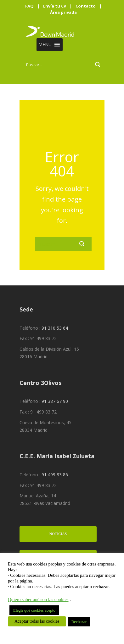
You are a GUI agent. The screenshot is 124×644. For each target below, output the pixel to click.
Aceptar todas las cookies (37, 621)
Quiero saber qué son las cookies (38, 599)
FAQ (29, 6)
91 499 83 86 (55, 475)
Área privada (63, 12)
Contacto (86, 6)
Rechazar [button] (79, 622)
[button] (45, 45)
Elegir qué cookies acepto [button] (34, 610)
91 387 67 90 (55, 401)
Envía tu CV (55, 6)
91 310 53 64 (55, 328)
